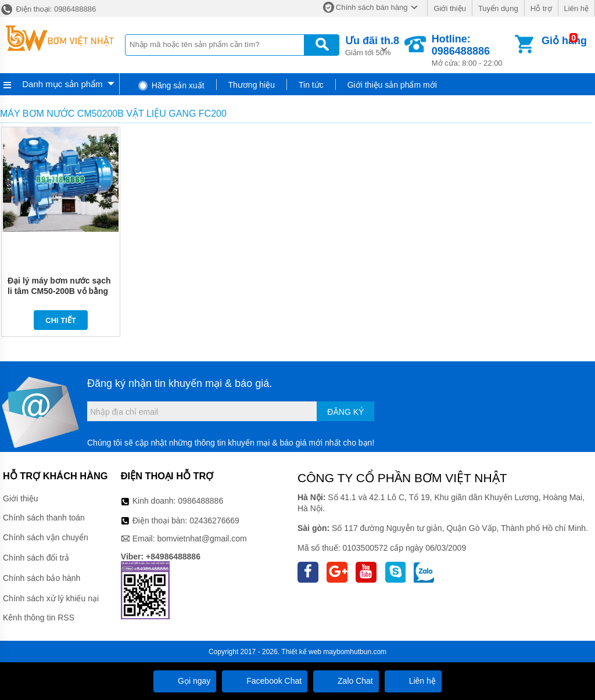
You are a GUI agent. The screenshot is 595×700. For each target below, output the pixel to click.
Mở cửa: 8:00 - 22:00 (472, 50)
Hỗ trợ (541, 8)
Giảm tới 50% (372, 45)
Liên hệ (576, 8)
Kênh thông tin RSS (39, 618)
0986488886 (200, 501)
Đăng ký (345, 412)
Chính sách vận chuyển (46, 537)
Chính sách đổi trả (36, 558)
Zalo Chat (346, 681)
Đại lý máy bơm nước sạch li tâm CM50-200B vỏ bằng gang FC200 (59, 291)
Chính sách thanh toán (44, 518)
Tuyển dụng (498, 8)
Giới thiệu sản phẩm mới (392, 85)
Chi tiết (61, 320)
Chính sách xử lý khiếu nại (51, 598)
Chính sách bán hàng (372, 7)
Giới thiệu (449, 8)
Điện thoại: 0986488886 (48, 9)
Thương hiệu (252, 85)
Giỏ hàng (564, 41)
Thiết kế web (301, 652)
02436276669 (214, 520)
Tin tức (311, 85)
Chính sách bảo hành (42, 578)
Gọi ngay (185, 681)
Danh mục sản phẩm (62, 84)
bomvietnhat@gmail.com (202, 539)
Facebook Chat (265, 681)
